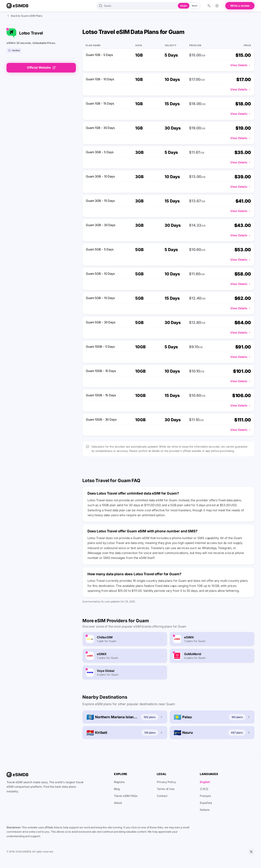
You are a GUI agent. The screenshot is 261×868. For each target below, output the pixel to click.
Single (184, 6)
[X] (251, 852)
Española (206, 803)
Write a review (240, 6)
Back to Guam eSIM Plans (24, 16)
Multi (195, 6)
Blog (117, 789)
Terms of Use (166, 789)
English (205, 782)
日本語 (204, 789)
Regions (119, 782)
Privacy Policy (166, 782)
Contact (162, 796)
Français (205, 796)
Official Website (41, 68)
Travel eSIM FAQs (126, 796)
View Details (241, 65)
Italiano (205, 810)
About (118, 803)
